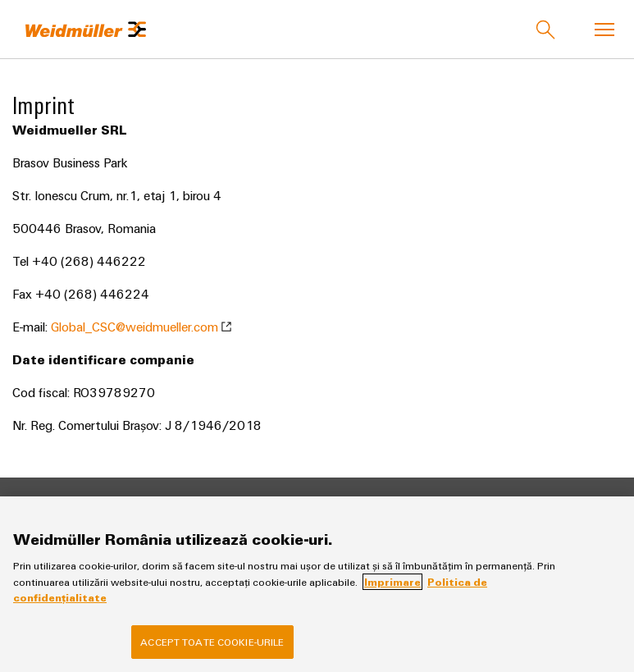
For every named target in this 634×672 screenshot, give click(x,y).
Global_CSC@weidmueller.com (141, 327)
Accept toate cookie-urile (212, 642)
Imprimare (392, 582)
